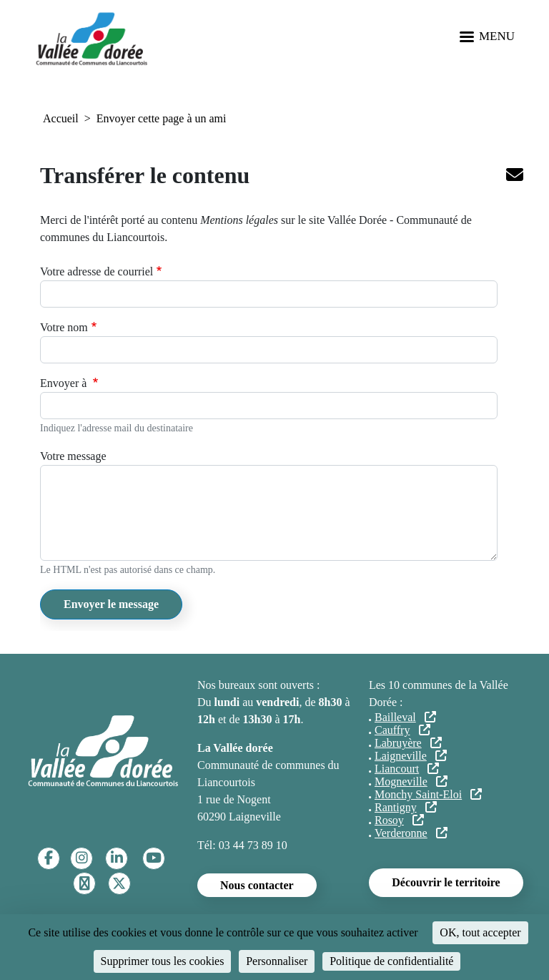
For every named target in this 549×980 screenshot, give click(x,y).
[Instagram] (82, 858)
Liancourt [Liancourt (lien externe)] (407, 769)
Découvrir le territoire (446, 882)
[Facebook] (49, 858)
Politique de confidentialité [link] (391, 961)
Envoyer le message (111, 604)
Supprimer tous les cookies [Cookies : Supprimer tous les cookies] (163, 961)
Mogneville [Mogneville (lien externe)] (411, 781)
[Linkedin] (117, 858)
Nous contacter (257, 885)
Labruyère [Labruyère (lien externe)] (408, 743)
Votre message (73, 456)
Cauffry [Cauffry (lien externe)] (402, 730)
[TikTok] (84, 884)
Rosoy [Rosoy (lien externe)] (399, 820)
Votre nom (64, 327)
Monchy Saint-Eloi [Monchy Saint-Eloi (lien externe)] (428, 794)
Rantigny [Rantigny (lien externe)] (406, 807)
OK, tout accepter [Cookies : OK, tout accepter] (480, 932)
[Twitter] (119, 884)
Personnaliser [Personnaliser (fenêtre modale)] (277, 961)
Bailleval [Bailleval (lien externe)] (405, 717)
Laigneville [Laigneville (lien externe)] (411, 756)
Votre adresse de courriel (97, 271)
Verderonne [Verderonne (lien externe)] (411, 833)
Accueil (61, 118)
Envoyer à (65, 383)
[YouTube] (154, 858)
